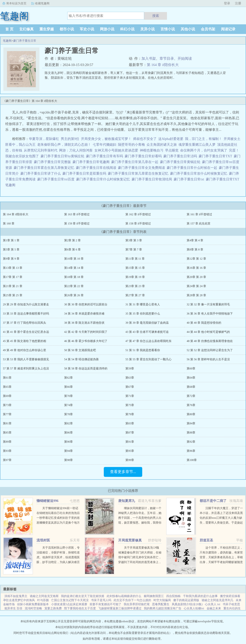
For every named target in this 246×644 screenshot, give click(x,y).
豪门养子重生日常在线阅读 (97, 168)
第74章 (68, 405)
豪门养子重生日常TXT (216, 156)
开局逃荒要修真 (130, 540)
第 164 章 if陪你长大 (163, 65)
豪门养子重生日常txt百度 (57, 179)
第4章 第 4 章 (195, 240)
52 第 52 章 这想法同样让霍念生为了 (210, 350)
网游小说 (107, 29)
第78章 (68, 414)
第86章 (68, 433)
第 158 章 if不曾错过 (138, 223)
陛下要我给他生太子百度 (80, 608)
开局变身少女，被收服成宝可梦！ (106, 139)
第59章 (130, 368)
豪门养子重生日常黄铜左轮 (181, 162)
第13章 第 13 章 (13, 268)
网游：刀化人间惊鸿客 (76, 150)
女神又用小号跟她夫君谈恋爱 (116, 150)
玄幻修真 (26, 29)
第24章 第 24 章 (196, 286)
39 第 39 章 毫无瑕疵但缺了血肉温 (147, 323)
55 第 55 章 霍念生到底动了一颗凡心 (148, 359)
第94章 (68, 451)
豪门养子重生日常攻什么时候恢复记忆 (200, 174)
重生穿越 (47, 29)
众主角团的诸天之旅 (162, 145)
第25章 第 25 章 (13, 295)
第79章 (130, 414)
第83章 (130, 423)
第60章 (191, 368)
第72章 (191, 396)
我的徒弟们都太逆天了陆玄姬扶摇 (83, 596)
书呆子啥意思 (231, 604)
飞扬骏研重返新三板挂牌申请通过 (120, 608)
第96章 (191, 451)
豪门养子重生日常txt (190, 179)
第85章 (7, 433)
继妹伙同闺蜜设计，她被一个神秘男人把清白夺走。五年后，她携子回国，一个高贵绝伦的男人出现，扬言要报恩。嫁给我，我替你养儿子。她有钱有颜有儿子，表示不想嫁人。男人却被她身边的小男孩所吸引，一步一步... (140, 523)
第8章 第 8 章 (195, 250)
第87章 (130, 433)
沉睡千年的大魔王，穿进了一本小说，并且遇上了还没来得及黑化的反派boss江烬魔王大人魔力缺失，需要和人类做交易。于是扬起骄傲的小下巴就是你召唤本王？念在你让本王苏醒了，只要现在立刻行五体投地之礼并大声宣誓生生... (221, 523)
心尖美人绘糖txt (194, 608)
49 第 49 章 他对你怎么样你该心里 (25, 350)
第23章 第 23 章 (135, 286)
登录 (227, 3)
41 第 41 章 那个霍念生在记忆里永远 (26, 332)
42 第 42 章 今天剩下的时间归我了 (86, 332)
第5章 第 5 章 (11, 250)
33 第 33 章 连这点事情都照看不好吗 (26, 314)
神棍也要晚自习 (152, 150)
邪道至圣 (206, 540)
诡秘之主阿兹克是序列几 (217, 600)
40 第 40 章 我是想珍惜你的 (204, 323)
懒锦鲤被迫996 (47, 501)
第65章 (7, 387)
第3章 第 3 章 (134, 240)
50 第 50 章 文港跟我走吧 (80, 350)
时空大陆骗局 (162, 600)
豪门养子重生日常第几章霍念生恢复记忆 (139, 174)
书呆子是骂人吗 (101, 600)
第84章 (191, 423)
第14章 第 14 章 (74, 268)
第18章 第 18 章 (74, 277)
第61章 (7, 378)
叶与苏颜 (43, 600)
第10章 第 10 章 (74, 259)
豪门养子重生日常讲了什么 (41, 174)
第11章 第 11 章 (135, 259)
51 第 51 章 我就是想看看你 (143, 350)
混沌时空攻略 (33, 608)
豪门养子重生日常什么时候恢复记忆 (104, 179)
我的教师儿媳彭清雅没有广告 (163, 608)
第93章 (7, 451)
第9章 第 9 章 (11, 259)
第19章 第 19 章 (135, 277)
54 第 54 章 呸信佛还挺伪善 (81, 359)
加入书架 (149, 59)
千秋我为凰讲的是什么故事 (200, 596)
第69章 (7, 396)
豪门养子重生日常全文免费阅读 (142, 168)
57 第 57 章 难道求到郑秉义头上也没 (26, 368)
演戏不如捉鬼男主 (16, 596)
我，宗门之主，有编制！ (203, 139)
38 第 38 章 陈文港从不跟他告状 (84, 323)
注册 (238, 3)
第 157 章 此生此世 (199, 223)
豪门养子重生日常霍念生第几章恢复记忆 (45, 168)
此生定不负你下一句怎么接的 (132, 600)
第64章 (191, 378)
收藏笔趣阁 (42, 3)
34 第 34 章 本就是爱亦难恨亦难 (84, 314)
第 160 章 (9, 223)
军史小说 (87, 29)
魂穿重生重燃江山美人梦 (197, 145)
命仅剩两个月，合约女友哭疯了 (204, 150)
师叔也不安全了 (145, 139)
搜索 (156, 16)
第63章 (130, 378)
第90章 (68, 442)
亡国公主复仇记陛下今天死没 (70, 600)
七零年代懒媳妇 (105, 145)
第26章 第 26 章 (74, 295)
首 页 (9, 29)
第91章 (130, 442)
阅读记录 (228, 29)
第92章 (191, 442)
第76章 (191, 405)
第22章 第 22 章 (74, 286)
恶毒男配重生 (161, 604)
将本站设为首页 (16, 3)
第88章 (191, 433)
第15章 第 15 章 (135, 268)
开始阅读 (185, 59)
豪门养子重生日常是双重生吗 (85, 174)
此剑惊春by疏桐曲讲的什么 (124, 596)
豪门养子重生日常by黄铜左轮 (63, 156)
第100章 (192, 460)
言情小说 (168, 29)
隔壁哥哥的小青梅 (131, 145)
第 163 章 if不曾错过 (77, 214)
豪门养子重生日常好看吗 (144, 156)
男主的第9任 (70, 139)
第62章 (68, 378)
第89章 (7, 442)
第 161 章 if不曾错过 (199, 214)
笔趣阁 (7, 41)
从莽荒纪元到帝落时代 (41, 150)
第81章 (7, 423)
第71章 (130, 396)
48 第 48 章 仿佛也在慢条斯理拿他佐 (210, 341)
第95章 (130, 451)
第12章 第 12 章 (196, 259)
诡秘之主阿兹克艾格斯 (44, 596)
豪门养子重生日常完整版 (53, 162)
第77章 (7, 414)
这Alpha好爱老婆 (171, 139)
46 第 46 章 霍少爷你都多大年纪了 (86, 341)
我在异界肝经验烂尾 (137, 604)
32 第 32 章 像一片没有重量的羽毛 (208, 304)
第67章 (130, 387)
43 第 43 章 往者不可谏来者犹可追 (147, 332)
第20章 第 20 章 (196, 277)
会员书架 (208, 29)
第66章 (68, 387)
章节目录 (167, 59)
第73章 (7, 405)
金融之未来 (214, 608)
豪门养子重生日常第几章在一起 (136, 162)
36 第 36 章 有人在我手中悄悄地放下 (210, 314)
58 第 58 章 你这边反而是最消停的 (86, 368)
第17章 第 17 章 (13, 277)
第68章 (191, 387)
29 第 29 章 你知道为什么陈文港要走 (26, 304)
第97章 (7, 460)
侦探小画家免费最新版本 (33, 604)
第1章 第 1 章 (11, 240)
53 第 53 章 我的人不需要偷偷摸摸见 (26, 359)
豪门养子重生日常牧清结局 (153, 179)
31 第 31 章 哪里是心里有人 (143, 304)
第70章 (68, 396)
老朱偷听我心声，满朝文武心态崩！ (64, 145)
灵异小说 (148, 29)
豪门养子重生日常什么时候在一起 (193, 168)
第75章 (130, 405)
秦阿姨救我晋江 (154, 596)
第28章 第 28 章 (196, 295)
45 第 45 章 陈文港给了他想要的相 (25, 341)
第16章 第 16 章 (196, 268)
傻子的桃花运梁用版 (186, 600)
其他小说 (188, 29)
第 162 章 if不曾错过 (138, 214)
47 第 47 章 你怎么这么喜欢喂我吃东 (148, 341)
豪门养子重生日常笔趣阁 (92, 162)
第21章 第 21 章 (13, 286)
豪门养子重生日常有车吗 (105, 156)
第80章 (191, 414)
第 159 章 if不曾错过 (77, 223)
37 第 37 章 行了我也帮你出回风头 (25, 323)
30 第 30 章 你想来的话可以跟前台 (86, 304)
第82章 (68, 423)
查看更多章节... (123, 472)
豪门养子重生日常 (25, 41)
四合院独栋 (173, 596)
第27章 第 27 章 (135, 295)
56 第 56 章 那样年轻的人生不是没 (208, 359)
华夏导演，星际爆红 (44, 139)
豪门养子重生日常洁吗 (181, 156)
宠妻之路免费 (53, 608)
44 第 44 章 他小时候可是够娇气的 (208, 332)
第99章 (130, 460)
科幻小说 (127, 29)
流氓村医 (43, 540)
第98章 (68, 460)
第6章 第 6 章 (72, 250)
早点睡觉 (172, 150)
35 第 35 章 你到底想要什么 (143, 314)
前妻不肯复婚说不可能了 (105, 604)
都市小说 (67, 29)
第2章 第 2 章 (72, 240)
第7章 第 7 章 (134, 250)
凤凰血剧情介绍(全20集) (187, 604)
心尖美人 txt (213, 604)
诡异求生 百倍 (13, 608)
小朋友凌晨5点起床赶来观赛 (69, 604)
